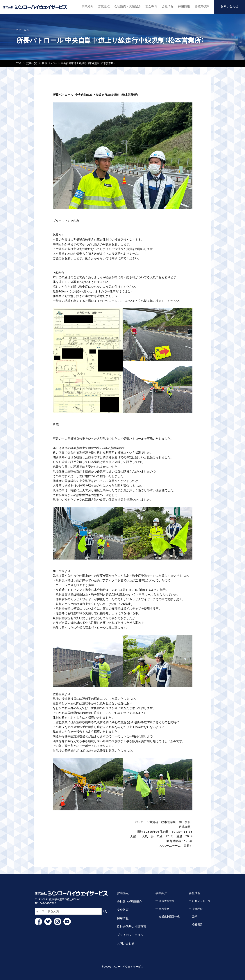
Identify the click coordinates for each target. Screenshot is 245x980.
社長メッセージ (201, 901)
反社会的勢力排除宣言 (132, 927)
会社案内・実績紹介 (128, 6)
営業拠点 (105, 6)
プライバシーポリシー (132, 935)
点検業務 (164, 909)
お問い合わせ (229, 6)
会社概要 (197, 925)
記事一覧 (32, 63)
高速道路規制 (167, 901)
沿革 (195, 917)
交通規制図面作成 (169, 917)
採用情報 (184, 6)
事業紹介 (89, 6)
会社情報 (168, 6)
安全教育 (151, 6)
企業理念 (197, 909)
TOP (19, 63)
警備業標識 (202, 6)
